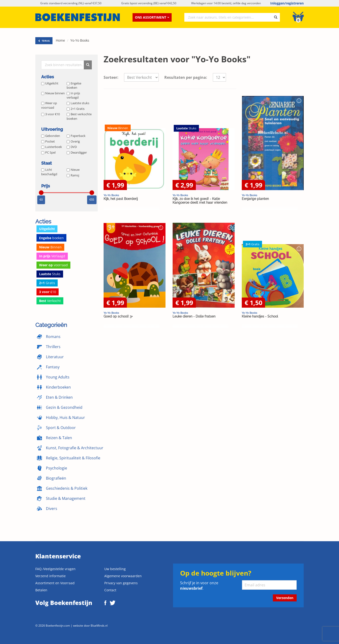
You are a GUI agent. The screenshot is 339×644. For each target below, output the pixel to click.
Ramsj (73, 175)
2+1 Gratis (76, 109)
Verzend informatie (50, 576)
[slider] (41, 193)
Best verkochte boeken (79, 116)
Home (60, 40)
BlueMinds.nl (99, 625)
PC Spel (48, 152)
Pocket (48, 141)
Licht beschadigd (49, 172)
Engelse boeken (74, 85)
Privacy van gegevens (121, 583)
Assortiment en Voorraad (55, 583)
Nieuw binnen (53, 93)
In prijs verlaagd (73, 95)
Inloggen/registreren (287, 3)
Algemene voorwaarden (123, 576)
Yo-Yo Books (80, 40)
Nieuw (73, 170)
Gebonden (51, 136)
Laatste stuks (78, 103)
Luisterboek (52, 147)
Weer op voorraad (49, 105)
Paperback (76, 136)
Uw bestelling (115, 569)
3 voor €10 (50, 114)
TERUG (44, 41)
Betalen (41, 590)
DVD (72, 147)
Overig (73, 141)
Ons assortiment (152, 17)
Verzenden (285, 598)
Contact (110, 590)
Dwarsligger (77, 152)
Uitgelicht (50, 83)
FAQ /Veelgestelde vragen (55, 569)
